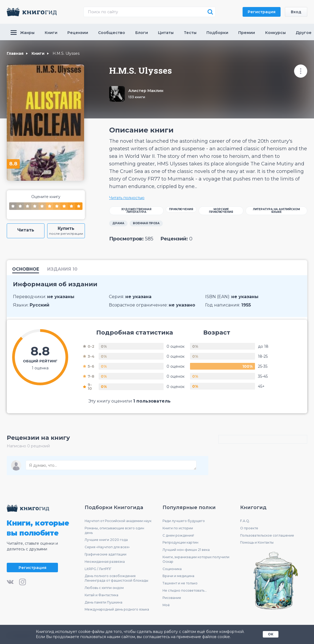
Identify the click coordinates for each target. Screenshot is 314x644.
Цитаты (166, 33)
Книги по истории (178, 528)
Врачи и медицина (178, 576)
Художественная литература (136, 211)
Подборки (217, 33)
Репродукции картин (180, 542)
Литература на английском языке (276, 211)
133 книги (137, 97)
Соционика (172, 569)
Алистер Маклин (146, 91)
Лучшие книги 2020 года (106, 540)
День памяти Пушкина (103, 602)
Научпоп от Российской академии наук (118, 521)
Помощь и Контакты (257, 542)
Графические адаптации (106, 554)
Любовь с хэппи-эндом (104, 588)
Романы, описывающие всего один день (114, 530)
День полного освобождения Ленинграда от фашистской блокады (116, 578)
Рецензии (78, 33)
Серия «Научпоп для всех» (107, 547)
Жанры (23, 33)
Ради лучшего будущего (184, 521)
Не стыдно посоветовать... (185, 590)
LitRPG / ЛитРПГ (98, 569)
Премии (247, 33)
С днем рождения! (178, 535)
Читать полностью (127, 198)
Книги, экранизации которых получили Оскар (196, 559)
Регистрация (262, 12)
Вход (296, 12)
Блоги (142, 33)
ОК (271, 634)
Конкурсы (275, 33)
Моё (166, 605)
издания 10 (62, 269)
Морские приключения (221, 211)
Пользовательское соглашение (267, 535)
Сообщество (112, 33)
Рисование (172, 598)
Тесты (190, 33)
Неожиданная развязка (105, 562)
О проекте (249, 528)
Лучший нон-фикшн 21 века (186, 550)
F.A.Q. (245, 521)
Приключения (181, 209)
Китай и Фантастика (101, 595)
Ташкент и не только (180, 583)
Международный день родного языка (117, 609)
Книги (51, 33)
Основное (26, 269)
